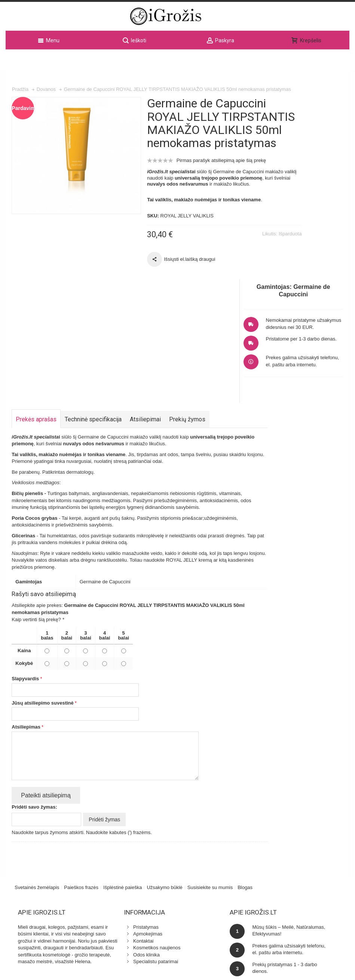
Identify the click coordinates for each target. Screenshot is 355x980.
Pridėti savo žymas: (35, 700)
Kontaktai (119, 832)
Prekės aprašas (37, 312)
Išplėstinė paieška (123, 779)
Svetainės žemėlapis (38, 779)
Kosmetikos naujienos (133, 839)
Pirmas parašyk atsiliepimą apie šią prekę (199, 173)
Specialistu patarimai (132, 853)
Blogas (246, 779)
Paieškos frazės (82, 779)
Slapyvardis (26, 572)
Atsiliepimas (27, 620)
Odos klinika (123, 846)
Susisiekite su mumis (211, 779)
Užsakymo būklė (165, 779)
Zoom (65, 144)
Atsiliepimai (146, 312)
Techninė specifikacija (94, 312)
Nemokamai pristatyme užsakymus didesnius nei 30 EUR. (316, 144)
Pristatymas (122, 818)
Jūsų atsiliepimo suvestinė (44, 596)
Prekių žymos (188, 312)
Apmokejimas (124, 825)
